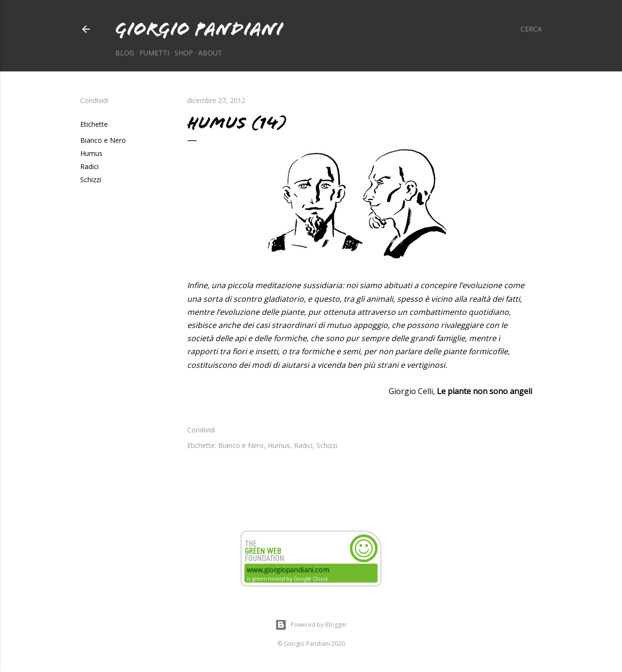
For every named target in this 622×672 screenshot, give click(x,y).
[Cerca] (531, 29)
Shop (184, 53)
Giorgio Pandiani (199, 29)
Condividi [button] (94, 100)
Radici (89, 166)
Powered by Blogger (311, 625)
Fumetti (154, 53)
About (210, 53)
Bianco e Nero (103, 140)
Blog (125, 53)
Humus (91, 153)
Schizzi (91, 180)
